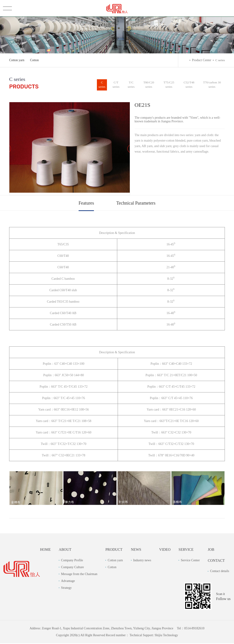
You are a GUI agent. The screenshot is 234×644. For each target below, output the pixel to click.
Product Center (202, 60)
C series (103, 85)
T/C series (133, 85)
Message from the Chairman (79, 574)
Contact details (220, 572)
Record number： (117, 636)
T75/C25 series (170, 85)
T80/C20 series (150, 85)
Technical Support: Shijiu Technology (154, 636)
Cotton (35, 60)
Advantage (68, 581)
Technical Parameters (136, 204)
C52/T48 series (190, 85)
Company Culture (72, 568)
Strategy (66, 588)
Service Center (190, 561)
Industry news (142, 561)
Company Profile (72, 561)
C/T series (117, 85)
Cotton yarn (17, 60)
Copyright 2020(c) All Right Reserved (81, 636)
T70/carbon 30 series (212, 85)
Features (86, 204)
